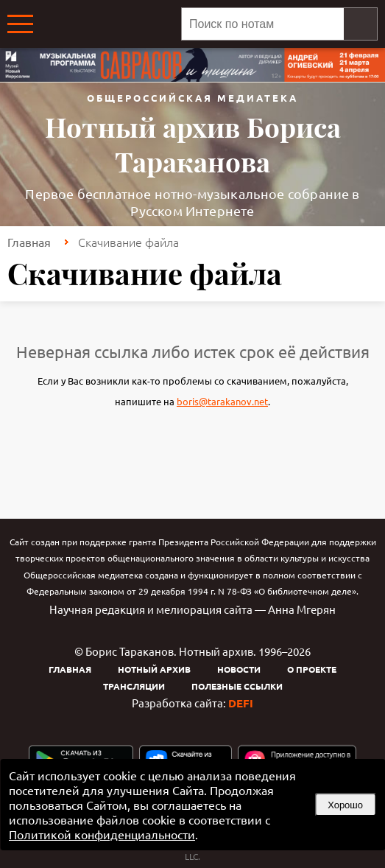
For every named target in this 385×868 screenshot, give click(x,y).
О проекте (312, 669)
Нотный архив (154, 669)
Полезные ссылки (237, 686)
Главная (29, 242)
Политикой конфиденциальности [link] (102, 834)
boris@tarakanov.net (222, 401)
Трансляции (134, 686)
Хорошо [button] (345, 805)
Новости (239, 669)
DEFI (241, 703)
